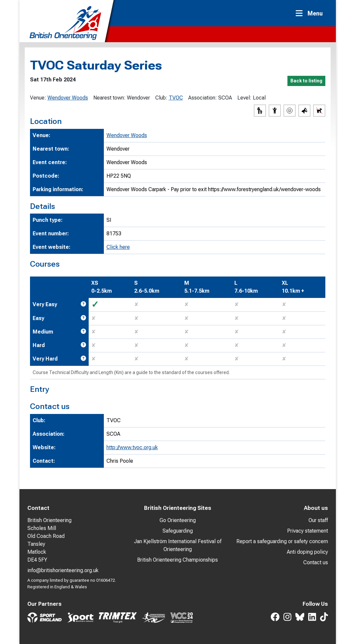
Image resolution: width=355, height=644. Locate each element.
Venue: (38, 98)
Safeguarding (178, 531)
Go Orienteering (178, 520)
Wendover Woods (68, 98)
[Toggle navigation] (311, 13)
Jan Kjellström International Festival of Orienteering (178, 545)
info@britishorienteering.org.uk (63, 570)
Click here (118, 247)
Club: (161, 98)
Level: (244, 98)
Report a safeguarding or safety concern (282, 541)
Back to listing (306, 81)
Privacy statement (308, 531)
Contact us (316, 562)
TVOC (176, 98)
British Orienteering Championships (177, 560)
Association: (203, 98)
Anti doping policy (307, 552)
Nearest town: (109, 98)
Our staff (318, 520)
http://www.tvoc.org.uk (132, 447)
